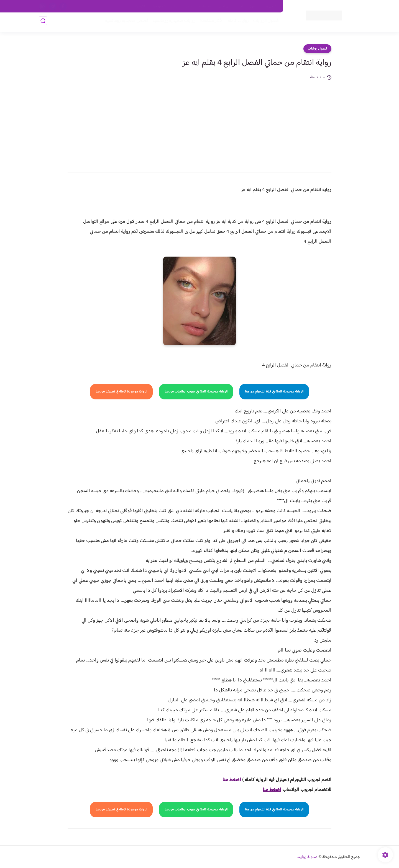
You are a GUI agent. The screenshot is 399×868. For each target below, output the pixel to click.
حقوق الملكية (248, 6)
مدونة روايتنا (307, 857)
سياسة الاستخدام (199, 6)
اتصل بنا (271, 6)
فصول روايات (317, 49)
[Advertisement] (199, 122)
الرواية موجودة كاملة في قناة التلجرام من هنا (274, 392)
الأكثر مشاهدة (210, 23)
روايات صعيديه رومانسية (172, 23)
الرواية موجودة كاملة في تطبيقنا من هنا (121, 392)
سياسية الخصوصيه (166, 6)
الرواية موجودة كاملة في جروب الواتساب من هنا (196, 392)
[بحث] (43, 23)
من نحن (225, 6)
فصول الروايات (264, 23)
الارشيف (140, 6)
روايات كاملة (237, 23)
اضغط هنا (232, 780)
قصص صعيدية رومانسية (125, 23)
